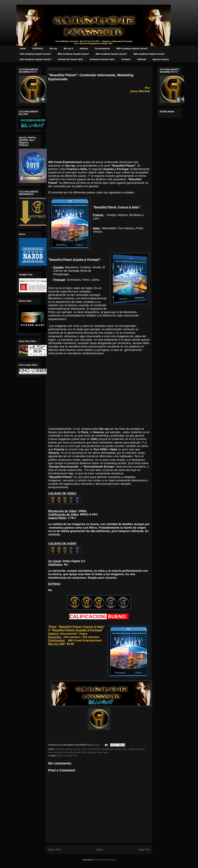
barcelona (60, 749)
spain (106, 752)
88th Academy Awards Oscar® (132, 49)
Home (23, 49)
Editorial (142, 59)
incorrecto (140, 749)
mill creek (68, 752)
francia (132, 749)
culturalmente (93, 749)
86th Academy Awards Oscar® (73, 54)
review (99, 752)
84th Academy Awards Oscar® (149, 54)
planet (84, 752)
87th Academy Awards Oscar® (35, 54)
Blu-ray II (68, 49)
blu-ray (77, 749)
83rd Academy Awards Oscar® (36, 59)
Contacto (126, 59)
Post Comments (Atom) (105, 860)
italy (55, 752)
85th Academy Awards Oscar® (111, 54)
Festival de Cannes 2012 (102, 59)
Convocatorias (102, 49)
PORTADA (38, 49)
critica (84, 749)
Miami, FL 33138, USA (67, 756)
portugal (92, 752)
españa (117, 749)
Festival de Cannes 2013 (70, 59)
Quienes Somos (161, 59)
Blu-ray (53, 49)
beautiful (69, 749)
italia (50, 752)
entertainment (107, 749)
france (125, 749)
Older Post (144, 850)
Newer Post (55, 850)
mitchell (77, 752)
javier (60, 752)
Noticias (84, 49)
